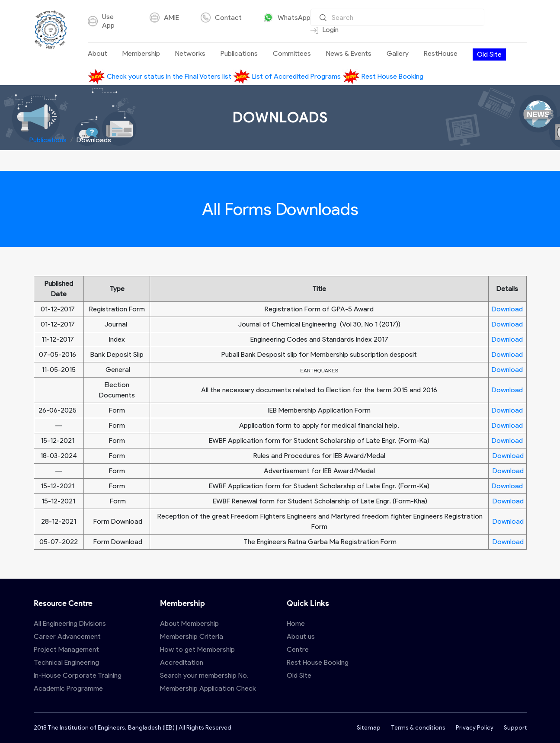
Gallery (398, 54)
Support (515, 728)
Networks (190, 54)
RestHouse (441, 54)
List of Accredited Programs (288, 76)
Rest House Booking (383, 76)
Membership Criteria (192, 636)
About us (301, 636)
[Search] (397, 17)
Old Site (489, 54)
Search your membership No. (204, 675)
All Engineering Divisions (70, 623)
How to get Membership (197, 649)
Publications (239, 54)
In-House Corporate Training (78, 675)
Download (507, 309)
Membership (141, 54)
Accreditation (182, 662)
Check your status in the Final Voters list (160, 76)
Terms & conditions (418, 728)
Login (325, 30)
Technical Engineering (66, 662)
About (98, 54)
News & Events (349, 54)
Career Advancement (67, 636)
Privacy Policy (475, 728)
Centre (298, 649)
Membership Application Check (208, 688)
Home (296, 623)
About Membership (189, 623)
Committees (292, 54)
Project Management (66, 649)
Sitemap (369, 728)
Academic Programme (68, 688)
